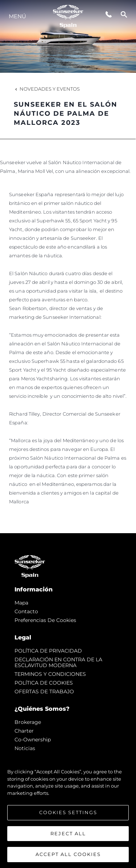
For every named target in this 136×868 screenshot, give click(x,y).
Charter (24, 731)
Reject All (68, 833)
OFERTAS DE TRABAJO (44, 691)
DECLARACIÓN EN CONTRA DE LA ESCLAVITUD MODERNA (58, 662)
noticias (25, 748)
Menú (17, 16)
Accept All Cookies (68, 854)
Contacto (26, 611)
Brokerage (28, 722)
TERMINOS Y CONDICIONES (50, 674)
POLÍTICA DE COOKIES (44, 683)
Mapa (21, 603)
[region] (68, 809)
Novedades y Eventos (47, 89)
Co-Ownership (33, 740)
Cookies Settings (68, 812)
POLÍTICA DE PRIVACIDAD (48, 651)
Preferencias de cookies (45, 620)
